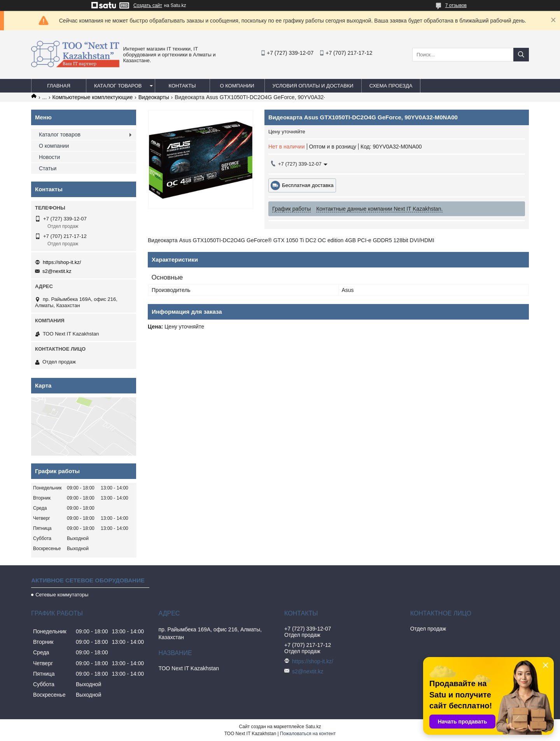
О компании (237, 86)
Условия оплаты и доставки (313, 86)
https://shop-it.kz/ (62, 262)
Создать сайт (148, 5)
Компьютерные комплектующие (93, 97)
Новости (49, 157)
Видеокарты (154, 97)
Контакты (182, 86)
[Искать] (521, 55)
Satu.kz (313, 727)
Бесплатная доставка (308, 185)
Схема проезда (391, 86)
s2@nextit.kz (57, 271)
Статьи (48, 168)
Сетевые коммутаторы (62, 595)
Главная (59, 86)
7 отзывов (456, 5)
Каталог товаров (118, 86)
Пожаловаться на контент (308, 734)
